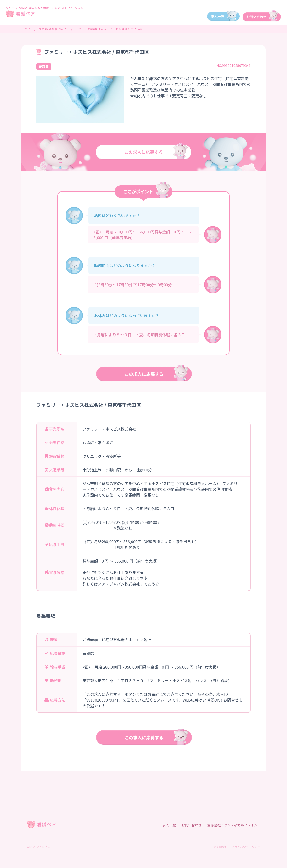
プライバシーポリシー (246, 847)
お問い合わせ (192, 825)
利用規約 (220, 847)
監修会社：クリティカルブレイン (232, 825)
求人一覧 (169, 825)
